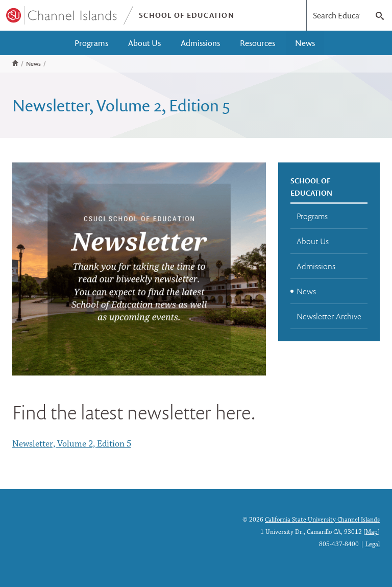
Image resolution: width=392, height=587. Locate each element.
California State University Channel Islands (322, 520)
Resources (258, 43)
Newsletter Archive (329, 316)
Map (372, 532)
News (305, 43)
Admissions (200, 43)
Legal (373, 544)
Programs (91, 43)
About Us (144, 43)
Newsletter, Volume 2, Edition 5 (72, 444)
